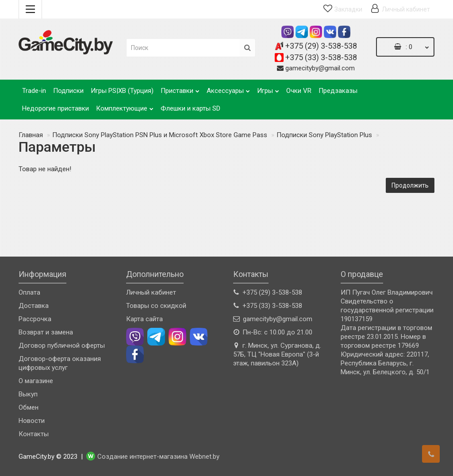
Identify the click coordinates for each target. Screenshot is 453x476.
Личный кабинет (151, 292)
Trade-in (34, 91)
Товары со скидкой (156, 306)
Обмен (29, 407)
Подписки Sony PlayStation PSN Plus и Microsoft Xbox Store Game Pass (160, 135)
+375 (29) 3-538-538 (321, 46)
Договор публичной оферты (62, 345)
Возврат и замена (46, 332)
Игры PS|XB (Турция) (122, 91)
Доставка (34, 306)
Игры (268, 88)
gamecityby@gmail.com (320, 68)
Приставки (180, 88)
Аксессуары (228, 88)
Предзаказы (338, 91)
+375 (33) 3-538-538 (321, 57)
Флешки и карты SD (190, 108)
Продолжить (410, 185)
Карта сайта (144, 319)
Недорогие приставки (56, 108)
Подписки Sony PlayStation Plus (324, 135)
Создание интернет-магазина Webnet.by (158, 457)
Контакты (34, 434)
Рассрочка (35, 319)
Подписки (68, 91)
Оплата (29, 292)
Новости (32, 421)
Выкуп (28, 394)
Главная (31, 135)
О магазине (36, 381)
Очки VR (299, 91)
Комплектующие (125, 106)
